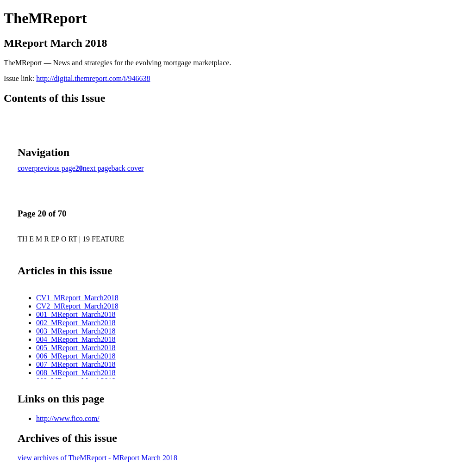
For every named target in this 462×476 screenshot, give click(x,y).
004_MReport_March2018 (76, 339)
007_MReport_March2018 (76, 364)
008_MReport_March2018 (76, 373)
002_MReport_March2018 (76, 323)
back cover (128, 168)
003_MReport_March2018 (76, 331)
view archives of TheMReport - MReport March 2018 (97, 458)
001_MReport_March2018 (76, 314)
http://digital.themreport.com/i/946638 (93, 78)
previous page (55, 168)
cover (26, 168)
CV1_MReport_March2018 (77, 298)
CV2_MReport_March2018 (77, 306)
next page (97, 168)
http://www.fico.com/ (68, 418)
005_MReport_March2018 (76, 348)
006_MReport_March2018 (76, 356)
